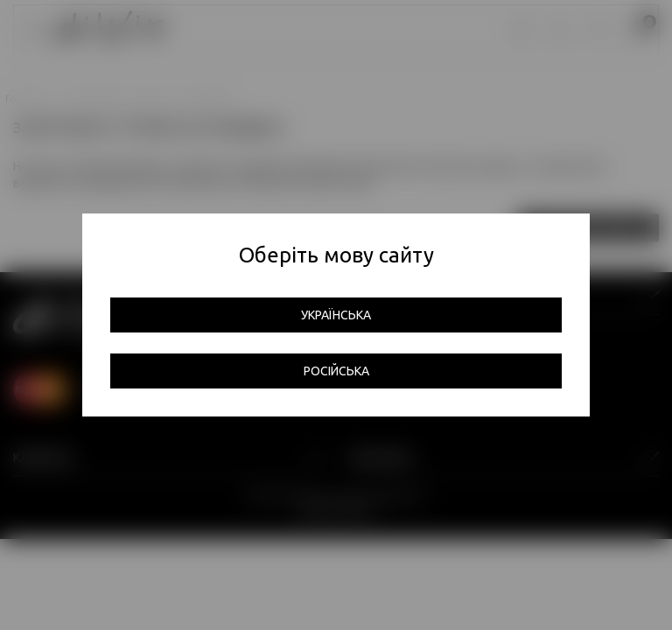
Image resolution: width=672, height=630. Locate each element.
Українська (336, 315)
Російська (336, 371)
